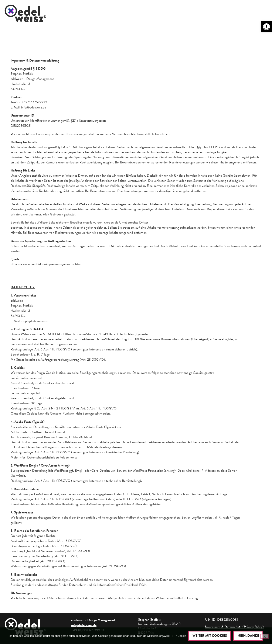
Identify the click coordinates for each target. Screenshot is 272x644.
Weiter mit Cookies (210, 636)
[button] (266, 27)
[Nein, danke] (265, 636)
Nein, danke (248, 636)
